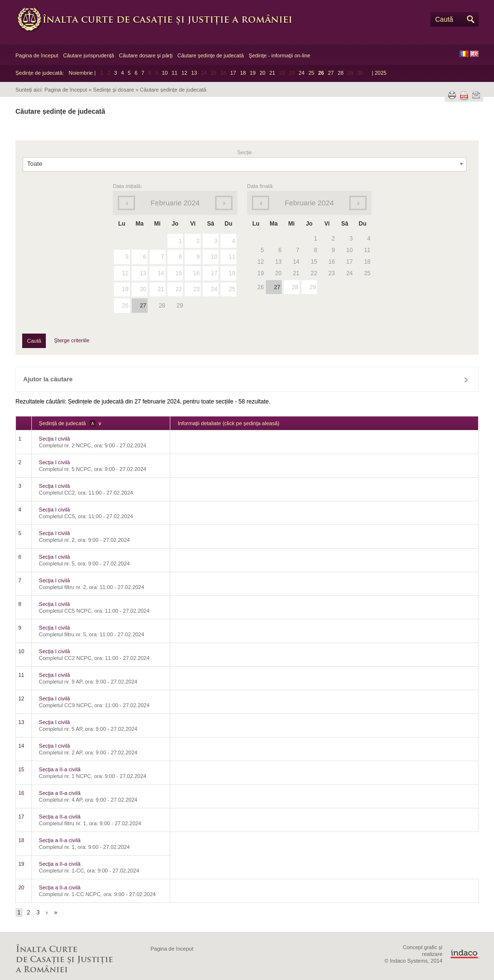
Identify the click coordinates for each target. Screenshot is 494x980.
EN (474, 54)
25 (311, 73)
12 (184, 73)
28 (341, 73)
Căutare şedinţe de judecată (211, 55)
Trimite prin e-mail (476, 95)
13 (194, 73)
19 (253, 73)
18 (243, 73)
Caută (444, 19)
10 (165, 73)
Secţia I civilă (55, 439)
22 (179, 289)
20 (262, 73)
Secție (245, 152)
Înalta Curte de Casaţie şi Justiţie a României (160, 19)
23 (196, 289)
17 (233, 73)
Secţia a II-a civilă (60, 769)
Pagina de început (37, 55)
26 (321, 73)
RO (464, 54)
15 (179, 273)
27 (331, 73)
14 (161, 273)
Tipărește (452, 95)
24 (302, 73)
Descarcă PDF (464, 96)
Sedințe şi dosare (114, 90)
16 (196, 273)
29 (313, 287)
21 (272, 73)
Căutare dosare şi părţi (145, 55)
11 (175, 73)
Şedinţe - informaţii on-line (279, 55)
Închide (466, 379)
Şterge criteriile (72, 340)
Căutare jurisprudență (89, 55)
